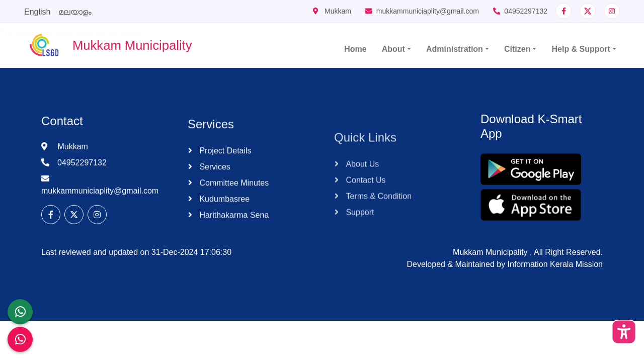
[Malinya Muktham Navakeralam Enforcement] (20, 339)
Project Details (224, 169)
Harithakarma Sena (233, 234)
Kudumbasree (223, 217)
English (37, 12)
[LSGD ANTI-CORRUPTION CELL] (20, 312)
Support (359, 251)
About (393, 49)
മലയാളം (75, 12)
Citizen (517, 49)
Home (355, 49)
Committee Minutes (233, 201)
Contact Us (365, 219)
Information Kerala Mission (555, 264)
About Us (361, 203)
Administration (455, 49)
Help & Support (581, 49)
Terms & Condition (378, 235)
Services (214, 185)
